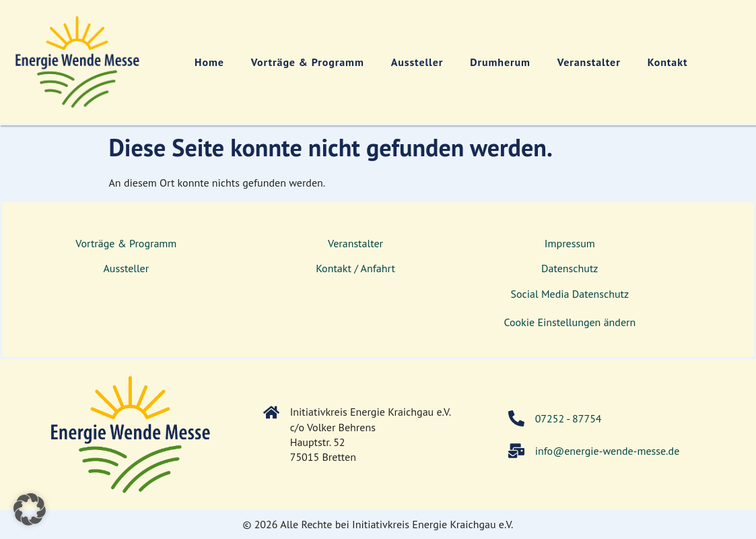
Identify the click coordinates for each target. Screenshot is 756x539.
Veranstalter (589, 62)
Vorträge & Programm (308, 62)
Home (209, 62)
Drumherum (500, 62)
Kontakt (668, 62)
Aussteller (417, 62)
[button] (30, 509)
